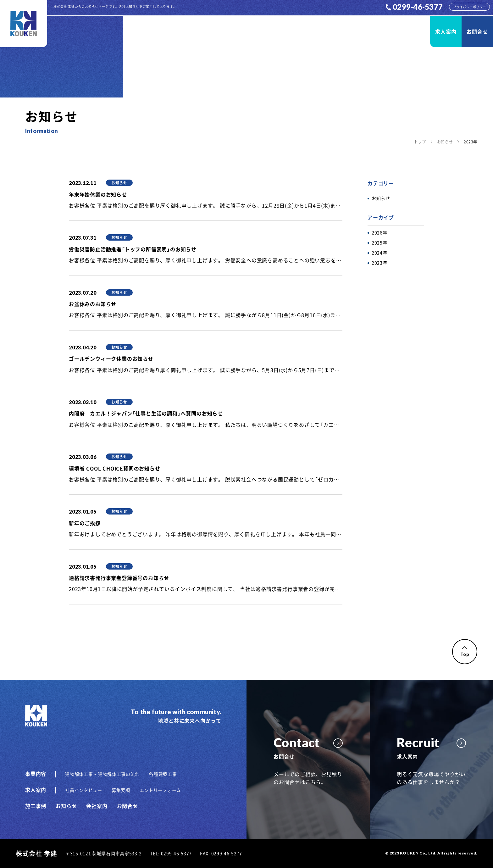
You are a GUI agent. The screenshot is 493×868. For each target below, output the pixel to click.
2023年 (379, 263)
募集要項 (121, 790)
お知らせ (373, 31)
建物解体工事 (79, 774)
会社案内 (407, 31)
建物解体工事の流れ (119, 774)
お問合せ (477, 31)
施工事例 (339, 31)
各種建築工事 (163, 774)
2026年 (379, 232)
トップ (420, 142)
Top (465, 652)
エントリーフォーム (160, 790)
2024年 (379, 253)
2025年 (379, 242)
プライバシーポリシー (470, 7)
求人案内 (446, 31)
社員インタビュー (84, 790)
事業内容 (306, 31)
